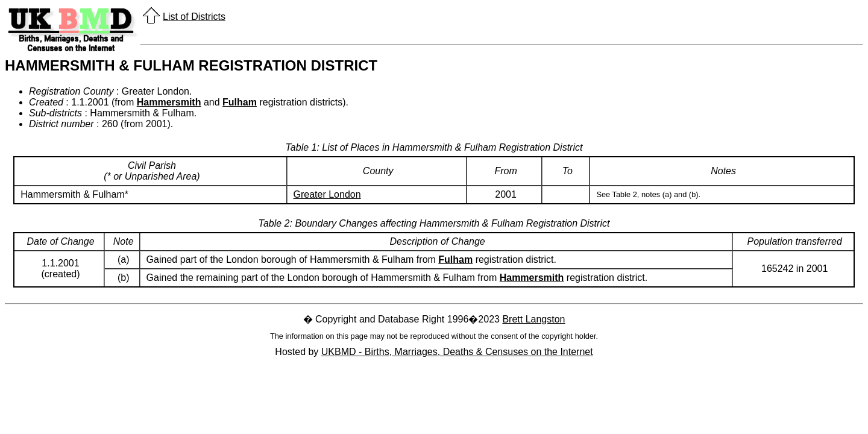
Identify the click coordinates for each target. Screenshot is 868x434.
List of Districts (194, 17)
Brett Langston (533, 319)
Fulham (240, 102)
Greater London (327, 194)
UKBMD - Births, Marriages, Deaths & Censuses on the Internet (457, 352)
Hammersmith (169, 102)
